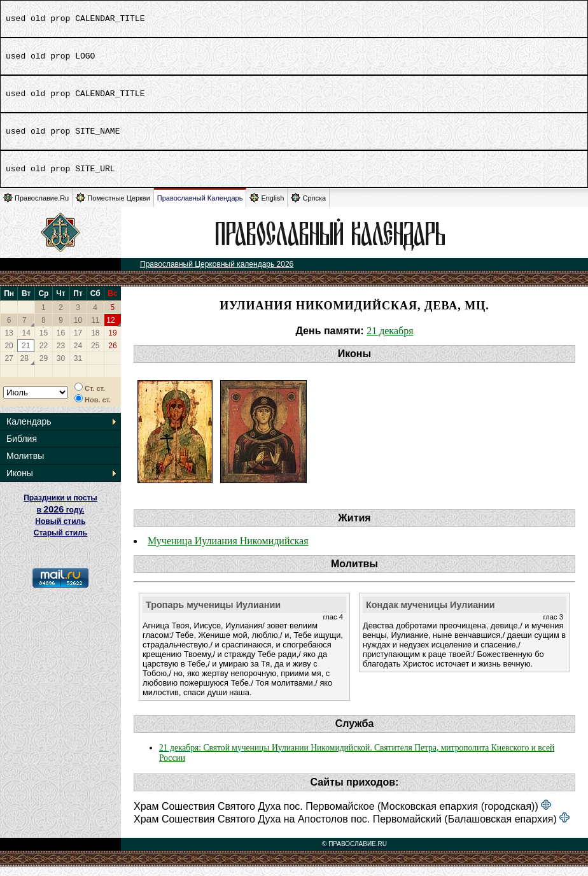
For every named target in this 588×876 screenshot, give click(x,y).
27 (9, 368)
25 (95, 355)
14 (26, 343)
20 (9, 355)
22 (44, 355)
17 (78, 343)
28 (24, 368)
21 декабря (390, 340)
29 (44, 368)
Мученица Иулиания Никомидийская (228, 550)
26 (112, 355)
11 (95, 330)
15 (44, 343)
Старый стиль (60, 542)
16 (61, 343)
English (267, 207)
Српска (308, 207)
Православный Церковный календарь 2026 (217, 274)
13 (9, 343)
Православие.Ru (36, 207)
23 (61, 355)
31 (78, 368)
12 (110, 330)
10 (78, 330)
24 (78, 355)
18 (95, 343)
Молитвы (25, 465)
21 (26, 355)
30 (61, 368)
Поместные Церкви (113, 207)
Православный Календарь (200, 208)
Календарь (29, 431)
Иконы (20, 483)
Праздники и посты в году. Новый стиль (60, 519)
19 (112, 343)
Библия (22, 448)
